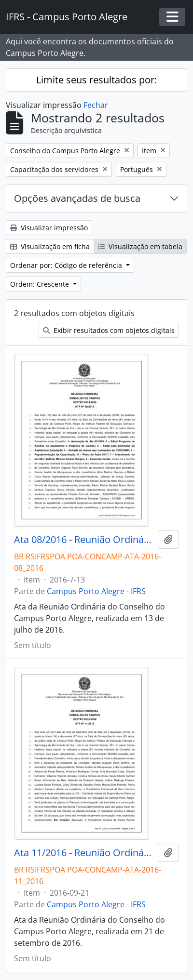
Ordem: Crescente (41, 284)
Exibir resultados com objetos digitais (109, 330)
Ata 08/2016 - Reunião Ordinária (84, 540)
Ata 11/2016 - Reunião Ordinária (84, 853)
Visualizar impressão (49, 228)
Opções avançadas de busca (77, 198)
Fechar (96, 105)
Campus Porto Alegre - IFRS (96, 591)
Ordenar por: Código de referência (67, 265)
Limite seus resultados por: (96, 80)
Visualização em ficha (50, 246)
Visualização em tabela (140, 246)
